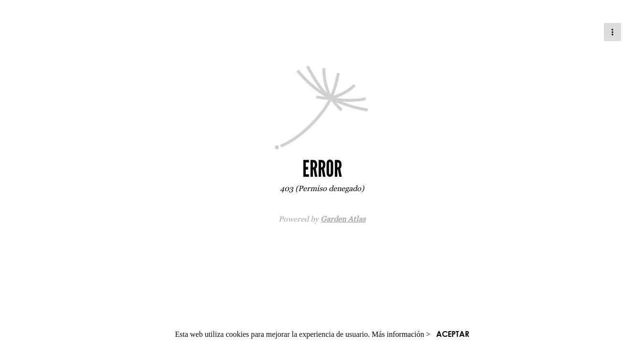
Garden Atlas (343, 219)
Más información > (401, 334)
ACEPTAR (453, 334)
